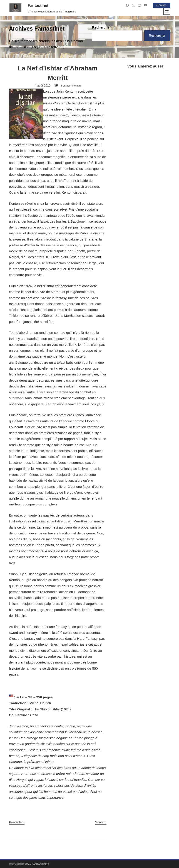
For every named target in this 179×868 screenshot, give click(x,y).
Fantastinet (38, 5)
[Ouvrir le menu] (167, 11)
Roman (76, 86)
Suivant (101, 822)
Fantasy (66, 86)
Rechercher (101, 27)
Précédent (17, 822)
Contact (161, 5)
